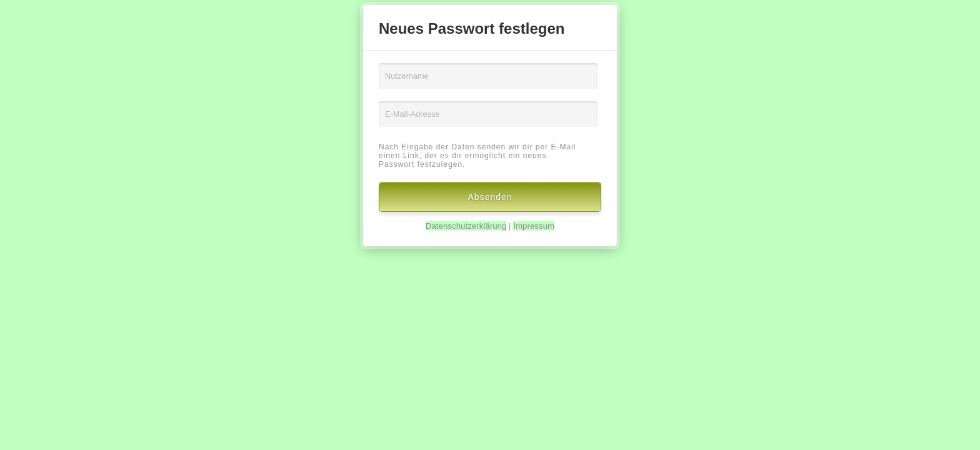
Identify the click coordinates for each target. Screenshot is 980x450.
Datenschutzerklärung (466, 226)
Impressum (534, 226)
